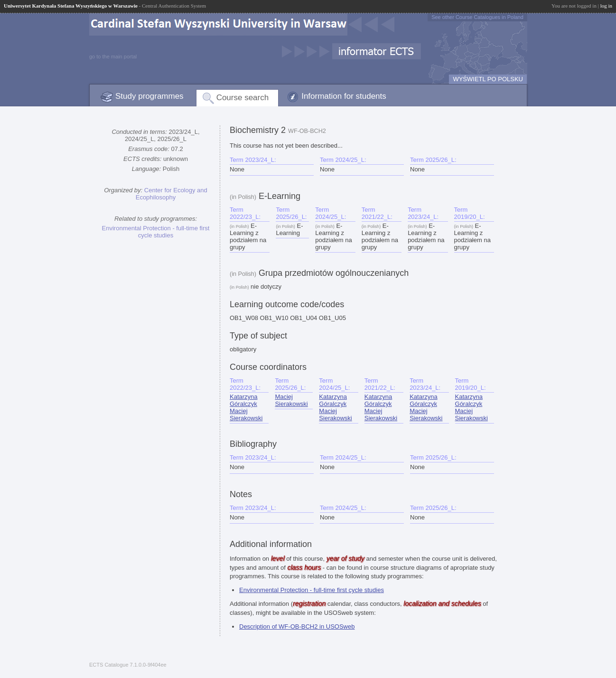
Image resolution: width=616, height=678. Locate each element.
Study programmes (149, 96)
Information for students (344, 96)
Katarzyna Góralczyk (244, 400)
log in (606, 6)
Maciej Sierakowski (246, 414)
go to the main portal (113, 56)
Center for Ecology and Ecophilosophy (172, 194)
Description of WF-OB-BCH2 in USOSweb (297, 626)
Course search (243, 98)
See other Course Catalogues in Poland (477, 17)
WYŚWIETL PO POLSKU (488, 79)
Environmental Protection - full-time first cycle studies (156, 232)
